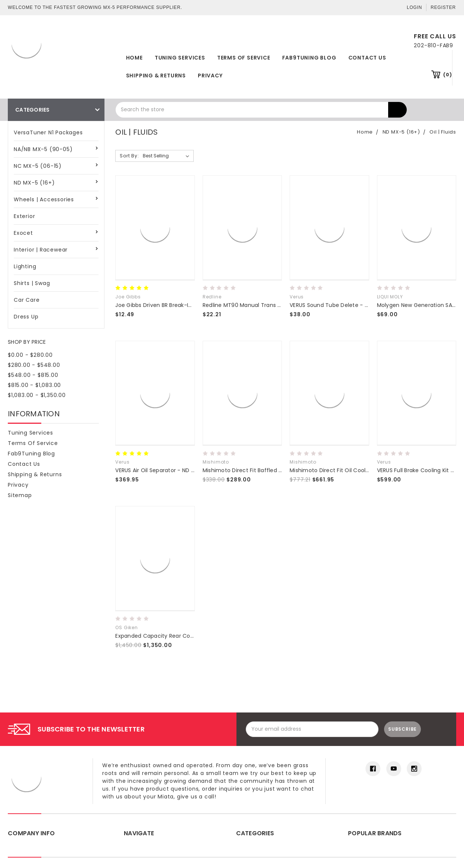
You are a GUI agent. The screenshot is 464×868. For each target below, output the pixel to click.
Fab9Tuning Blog (309, 58)
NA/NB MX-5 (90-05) (43, 149)
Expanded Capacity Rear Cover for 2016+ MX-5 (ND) (185, 636)
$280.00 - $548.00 (34, 365)
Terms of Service (244, 58)
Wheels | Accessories (44, 199)
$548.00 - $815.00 (33, 375)
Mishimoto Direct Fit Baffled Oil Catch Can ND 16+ (269, 470)
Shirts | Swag (32, 283)
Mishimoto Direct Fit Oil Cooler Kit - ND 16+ (346, 470)
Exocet (23, 233)
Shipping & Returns (156, 76)
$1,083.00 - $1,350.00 (37, 395)
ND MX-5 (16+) (34, 183)
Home (134, 58)
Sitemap (20, 495)
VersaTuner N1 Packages (48, 132)
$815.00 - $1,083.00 (34, 385)
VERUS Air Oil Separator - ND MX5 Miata (167, 470)
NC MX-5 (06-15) (38, 166)
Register (443, 7)
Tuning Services (180, 58)
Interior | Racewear (41, 250)
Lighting (25, 266)
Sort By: (129, 156)
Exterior (24, 216)
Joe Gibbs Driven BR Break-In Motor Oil (166, 305)
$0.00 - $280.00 (30, 355)
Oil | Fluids (443, 132)
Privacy (210, 76)
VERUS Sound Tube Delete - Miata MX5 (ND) (348, 305)
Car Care (27, 300)
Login (414, 7)
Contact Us (367, 58)
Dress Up (26, 317)
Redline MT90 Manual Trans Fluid (246, 305)
